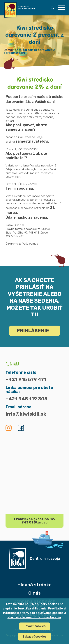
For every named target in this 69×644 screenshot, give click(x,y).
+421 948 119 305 (26, 399)
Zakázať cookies (34, 637)
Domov (9, 50)
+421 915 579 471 (26, 380)
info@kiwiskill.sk (26, 414)
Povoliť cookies (35, 626)
